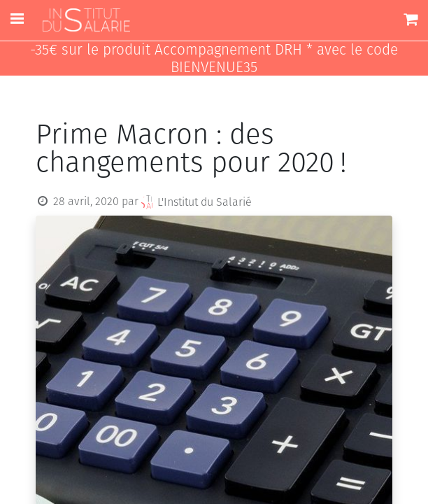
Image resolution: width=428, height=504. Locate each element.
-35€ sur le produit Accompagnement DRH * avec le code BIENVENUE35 (214, 59)
